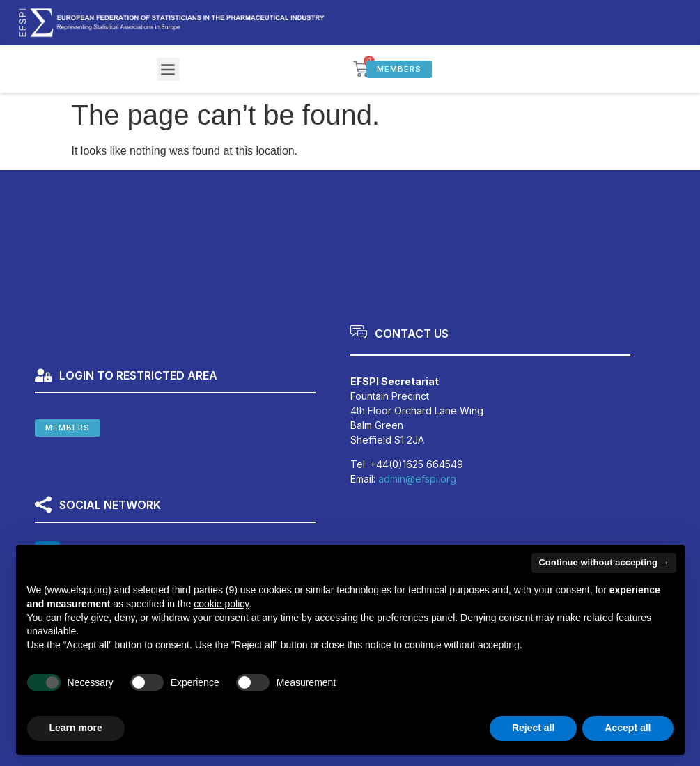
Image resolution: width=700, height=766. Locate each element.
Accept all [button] (628, 728)
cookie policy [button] (221, 604)
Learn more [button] (76, 728)
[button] (168, 69)
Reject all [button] (533, 728)
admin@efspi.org (417, 479)
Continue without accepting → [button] (604, 562)
